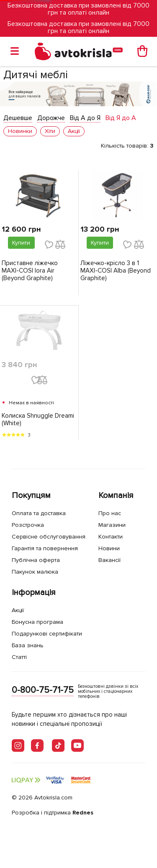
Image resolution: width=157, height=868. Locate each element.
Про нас (110, 513)
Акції (18, 610)
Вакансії (109, 560)
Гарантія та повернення (45, 548)
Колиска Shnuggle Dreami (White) (38, 419)
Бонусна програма (37, 622)
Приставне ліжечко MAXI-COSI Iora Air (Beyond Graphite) (30, 271)
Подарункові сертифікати (47, 634)
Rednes (83, 813)
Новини (109, 548)
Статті (19, 657)
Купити (21, 243)
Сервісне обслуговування (49, 537)
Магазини (112, 525)
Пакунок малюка (35, 572)
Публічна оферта (36, 560)
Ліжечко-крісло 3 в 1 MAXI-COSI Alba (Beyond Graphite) (116, 271)
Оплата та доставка (39, 513)
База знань (28, 645)
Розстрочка (28, 525)
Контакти (111, 537)
